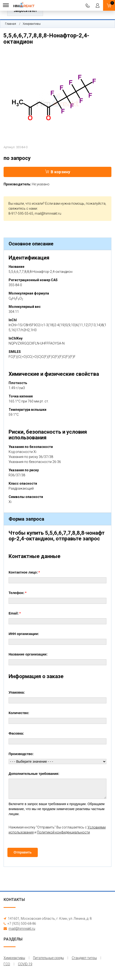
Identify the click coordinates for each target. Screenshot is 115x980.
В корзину (58, 172)
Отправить (23, 852)
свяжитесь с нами (23, 208)
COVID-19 (25, 964)
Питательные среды (48, 958)
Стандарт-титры (84, 958)
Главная (11, 24)
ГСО (7, 964)
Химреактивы (32, 24)
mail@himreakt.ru (48, 213)
